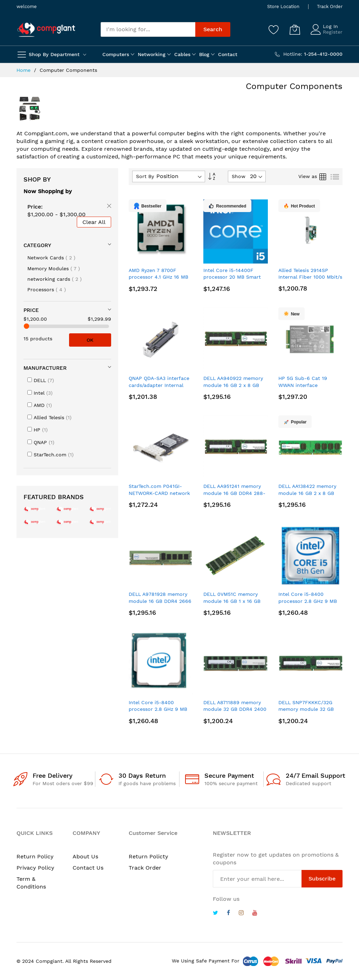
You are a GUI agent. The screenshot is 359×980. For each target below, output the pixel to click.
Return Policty (148, 856)
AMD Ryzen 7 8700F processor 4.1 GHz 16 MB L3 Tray (158, 277)
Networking (152, 54)
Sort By (145, 176)
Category (37, 245)
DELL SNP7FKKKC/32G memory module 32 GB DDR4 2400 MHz (306, 709)
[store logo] (46, 30)
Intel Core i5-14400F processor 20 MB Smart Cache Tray (232, 277)
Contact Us (88, 868)
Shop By (37, 179)
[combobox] (148, 29)
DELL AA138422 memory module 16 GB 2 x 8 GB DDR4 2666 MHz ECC (307, 493)
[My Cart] (295, 29)
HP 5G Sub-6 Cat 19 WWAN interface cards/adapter (303, 385)
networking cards (55, 279)
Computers (116, 54)
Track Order (330, 6)
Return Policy (35, 856)
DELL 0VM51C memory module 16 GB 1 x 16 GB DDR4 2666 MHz (232, 601)
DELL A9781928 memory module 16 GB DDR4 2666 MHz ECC (160, 601)
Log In (330, 26)
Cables (182, 54)
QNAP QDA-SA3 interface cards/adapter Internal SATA (159, 385)
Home (24, 70)
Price (31, 310)
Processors (47, 290)
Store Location (283, 6)
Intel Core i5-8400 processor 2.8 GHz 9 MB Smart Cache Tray (158, 709)
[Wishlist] (274, 29)
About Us (85, 856)
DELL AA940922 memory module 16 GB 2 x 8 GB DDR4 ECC (233, 385)
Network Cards (51, 258)
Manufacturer (45, 368)
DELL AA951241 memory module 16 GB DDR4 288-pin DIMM (234, 493)
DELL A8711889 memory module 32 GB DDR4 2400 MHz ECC (235, 709)
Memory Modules (54, 268)
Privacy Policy (35, 868)
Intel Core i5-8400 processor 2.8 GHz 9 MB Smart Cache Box (308, 601)
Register (333, 32)
